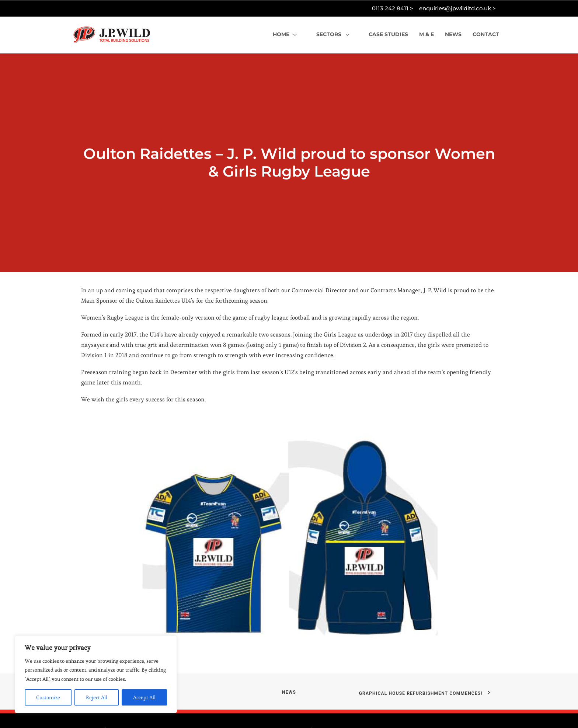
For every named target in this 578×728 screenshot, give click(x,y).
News (289, 663)
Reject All (97, 697)
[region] (96, 675)
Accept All (144, 697)
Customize (48, 697)
